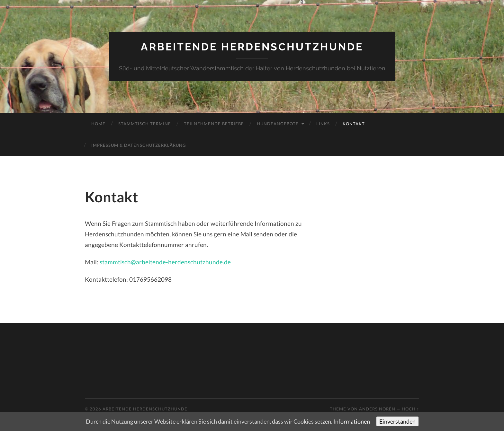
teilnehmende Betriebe (214, 124)
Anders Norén (377, 409)
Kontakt (354, 124)
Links (323, 124)
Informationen (352, 421)
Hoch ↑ (410, 409)
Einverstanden (397, 421)
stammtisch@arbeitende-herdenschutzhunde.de (165, 262)
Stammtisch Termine (145, 124)
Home (98, 124)
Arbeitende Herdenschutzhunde (252, 47)
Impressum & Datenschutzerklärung (139, 145)
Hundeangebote (278, 124)
